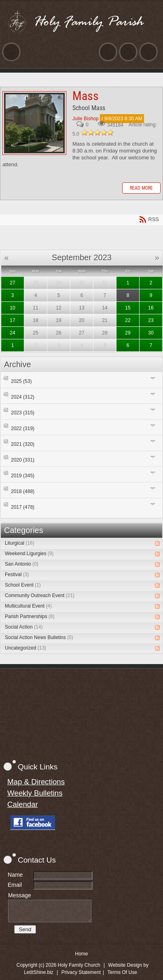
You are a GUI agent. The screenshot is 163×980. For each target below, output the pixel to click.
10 (12, 308)
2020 (23, 460)
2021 (23, 444)
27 (12, 283)
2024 (23, 397)
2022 (23, 428)
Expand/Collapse (153, 378)
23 (151, 320)
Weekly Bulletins (35, 793)
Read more (141, 188)
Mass (34, 123)
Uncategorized (25, 648)
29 (128, 333)
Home (81, 954)
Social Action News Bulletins (39, 637)
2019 (23, 476)
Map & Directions (36, 782)
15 (128, 308)
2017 (23, 507)
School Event (23, 585)
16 (151, 308)
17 (12, 320)
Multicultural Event (28, 606)
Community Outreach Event (40, 596)
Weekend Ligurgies (29, 554)
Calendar (23, 804)
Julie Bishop (86, 119)
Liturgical (20, 543)
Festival (17, 575)
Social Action (24, 627)
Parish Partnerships (30, 616)
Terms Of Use (122, 972)
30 (151, 333)
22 (128, 320)
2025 (21, 381)
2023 (23, 413)
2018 (23, 491)
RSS (157, 543)
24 (12, 333)
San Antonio (22, 564)
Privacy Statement (81, 972)
